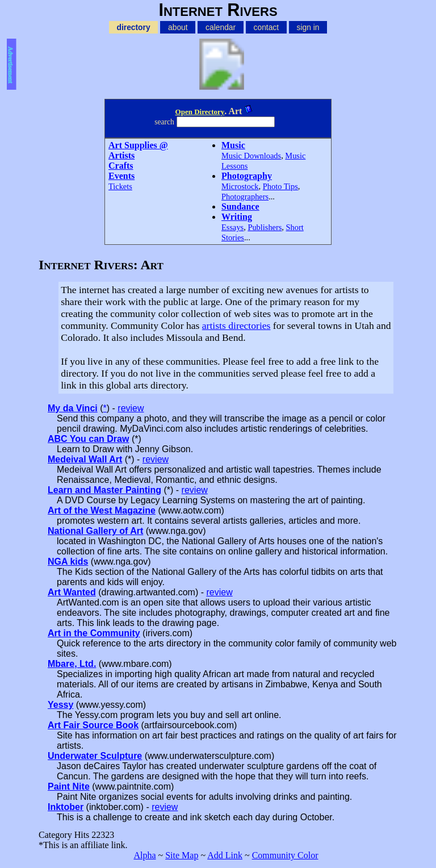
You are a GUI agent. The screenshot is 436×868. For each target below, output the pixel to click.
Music (233, 145)
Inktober (66, 807)
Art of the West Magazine (102, 510)
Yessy (60, 705)
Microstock (240, 186)
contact (267, 27)
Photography (247, 176)
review (131, 408)
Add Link (225, 855)
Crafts (121, 166)
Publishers (265, 227)
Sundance (240, 206)
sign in (308, 27)
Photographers (245, 197)
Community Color (285, 855)
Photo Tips (280, 186)
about (178, 27)
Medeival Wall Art (85, 459)
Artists (121, 155)
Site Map (182, 855)
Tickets (120, 186)
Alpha (144, 855)
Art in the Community (94, 633)
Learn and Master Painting (104, 490)
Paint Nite (69, 786)
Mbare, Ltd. (72, 664)
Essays (232, 227)
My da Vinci (73, 408)
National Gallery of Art (95, 531)
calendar (221, 27)
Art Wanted (72, 592)
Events (121, 176)
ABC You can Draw (88, 439)
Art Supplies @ (138, 145)
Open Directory (200, 112)
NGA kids (68, 562)
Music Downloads (251, 156)
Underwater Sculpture (95, 756)
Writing (237, 217)
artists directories (236, 325)
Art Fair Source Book (93, 725)
